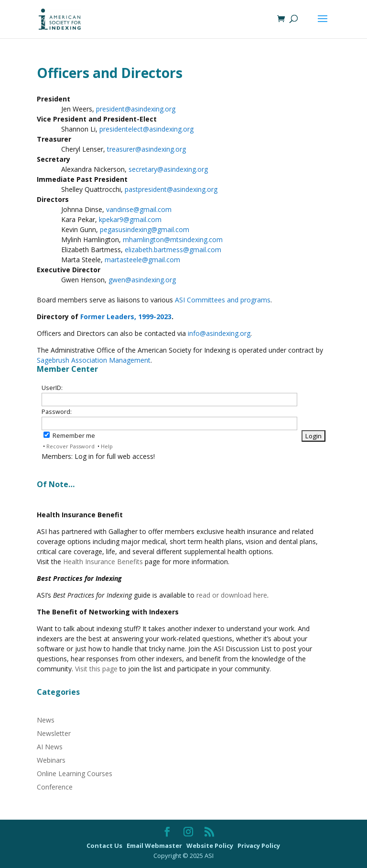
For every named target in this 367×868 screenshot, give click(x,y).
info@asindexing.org (219, 333)
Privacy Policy (259, 846)
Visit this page (96, 669)
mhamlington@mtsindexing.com (173, 239)
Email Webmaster (155, 846)
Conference (55, 787)
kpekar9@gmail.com (130, 219)
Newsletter (54, 733)
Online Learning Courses (75, 773)
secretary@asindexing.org (168, 169)
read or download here (232, 595)
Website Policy (210, 846)
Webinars (51, 760)
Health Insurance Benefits (103, 562)
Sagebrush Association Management (94, 360)
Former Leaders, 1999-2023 (125, 317)
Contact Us (105, 846)
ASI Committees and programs (223, 300)
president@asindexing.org (136, 109)
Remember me (69, 436)
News (46, 720)
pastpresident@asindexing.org (171, 189)
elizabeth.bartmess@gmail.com (173, 250)
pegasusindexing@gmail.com (145, 229)
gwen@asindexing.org (142, 280)
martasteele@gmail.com (142, 260)
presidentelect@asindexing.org (146, 129)
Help (107, 446)
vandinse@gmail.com (139, 209)
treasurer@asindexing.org (146, 149)
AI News (50, 747)
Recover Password (70, 446)
